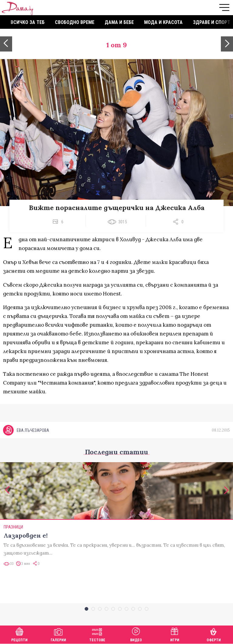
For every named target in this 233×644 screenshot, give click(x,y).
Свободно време (75, 22)
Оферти (214, 634)
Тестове (97, 634)
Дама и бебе (119, 22)
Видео (136, 634)
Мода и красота (163, 22)
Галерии (58, 634)
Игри (175, 634)
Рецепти (19, 634)
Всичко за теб (28, 22)
